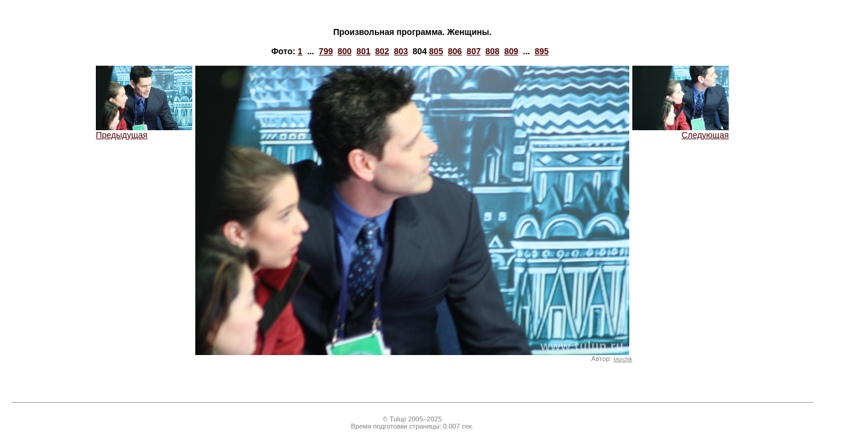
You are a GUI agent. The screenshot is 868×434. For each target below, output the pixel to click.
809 (511, 51)
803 (401, 51)
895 (542, 51)
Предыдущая (144, 131)
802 (382, 51)
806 (455, 51)
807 (473, 51)
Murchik (623, 359)
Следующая (681, 131)
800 (344, 51)
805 (436, 51)
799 (326, 51)
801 (363, 51)
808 (492, 51)
